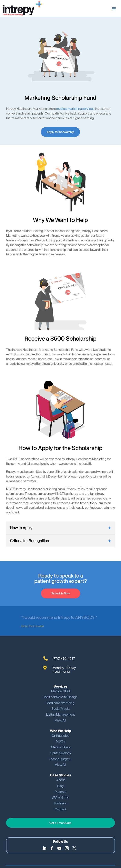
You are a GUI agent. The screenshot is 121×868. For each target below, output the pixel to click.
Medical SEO (60, 691)
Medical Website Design (60, 697)
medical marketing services (75, 109)
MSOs (60, 741)
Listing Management (60, 714)
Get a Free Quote (60, 823)
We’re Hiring (60, 797)
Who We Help (60, 731)
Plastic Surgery (60, 759)
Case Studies (60, 775)
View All (60, 720)
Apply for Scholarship (60, 132)
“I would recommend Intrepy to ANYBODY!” (59, 618)
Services (60, 686)
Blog (60, 786)
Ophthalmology (60, 753)
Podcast (60, 792)
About (60, 780)
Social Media (60, 708)
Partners (60, 803)
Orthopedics (60, 736)
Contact (60, 809)
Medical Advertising (60, 703)
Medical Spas (60, 747)
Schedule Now (60, 593)
